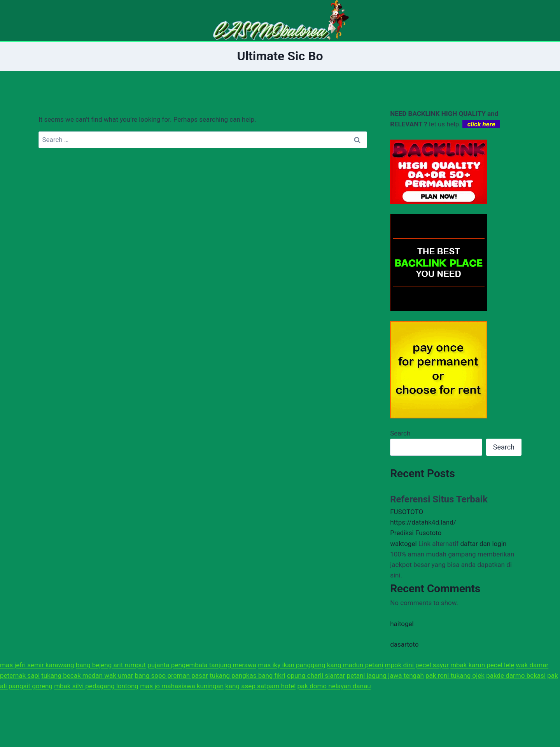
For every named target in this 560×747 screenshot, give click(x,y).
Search (400, 433)
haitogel (402, 624)
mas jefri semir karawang (37, 665)
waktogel (403, 544)
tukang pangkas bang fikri (247, 675)
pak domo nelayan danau (334, 686)
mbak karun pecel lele (482, 665)
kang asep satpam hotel (260, 686)
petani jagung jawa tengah (385, 675)
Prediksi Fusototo (416, 533)
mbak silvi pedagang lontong (96, 686)
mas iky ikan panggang (291, 665)
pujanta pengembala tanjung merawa (202, 665)
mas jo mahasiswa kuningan (182, 686)
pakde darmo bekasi (516, 675)
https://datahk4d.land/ (423, 522)
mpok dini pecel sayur (417, 665)
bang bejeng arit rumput (111, 665)
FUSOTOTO (407, 512)
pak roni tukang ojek (455, 675)
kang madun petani (355, 665)
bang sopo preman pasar (171, 675)
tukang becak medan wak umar (87, 675)
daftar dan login (483, 544)
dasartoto (404, 644)
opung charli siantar (316, 675)
